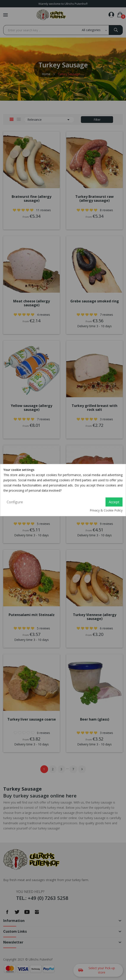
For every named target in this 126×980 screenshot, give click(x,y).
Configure (15, 502)
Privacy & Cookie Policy (106, 510)
